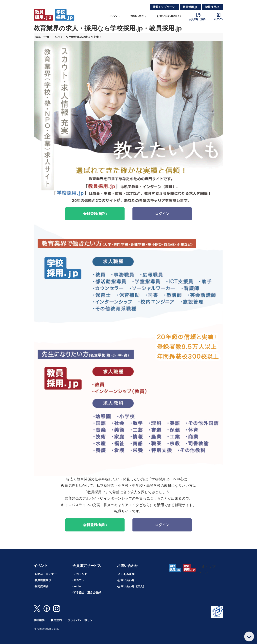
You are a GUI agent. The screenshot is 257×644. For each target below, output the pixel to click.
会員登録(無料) (95, 214)
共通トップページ (164, 7)
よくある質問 (126, 574)
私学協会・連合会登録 (87, 592)
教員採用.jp (190, 7)
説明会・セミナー (46, 574)
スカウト (79, 580)
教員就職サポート (46, 580)
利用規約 (56, 620)
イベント (115, 16)
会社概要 (39, 620)
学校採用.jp (212, 7)
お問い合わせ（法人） (132, 586)
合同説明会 (42, 586)
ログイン (162, 214)
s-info (77, 586)
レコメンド (80, 574)
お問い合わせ (139, 16)
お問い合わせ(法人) (169, 16)
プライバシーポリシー (81, 620)
